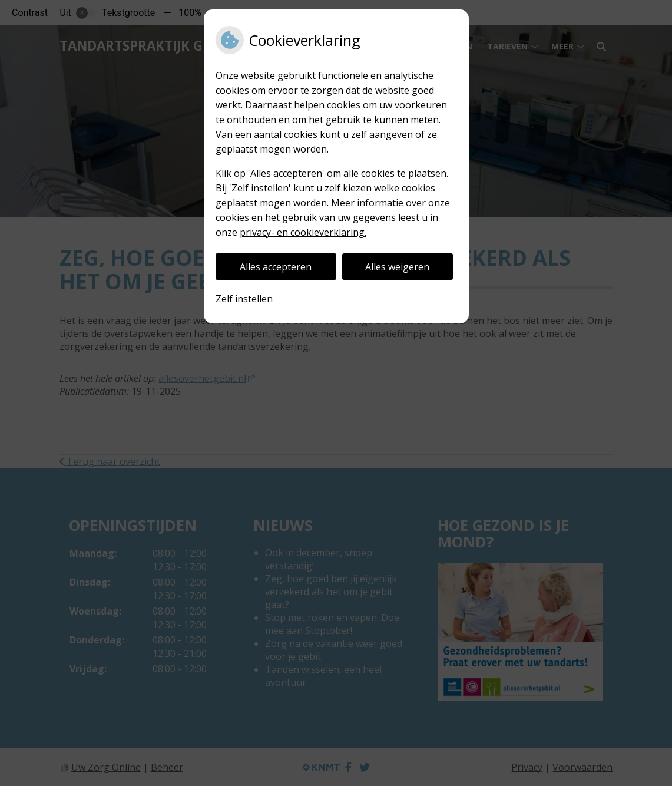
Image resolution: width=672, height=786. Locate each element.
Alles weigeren (397, 267)
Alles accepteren (276, 267)
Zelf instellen (244, 299)
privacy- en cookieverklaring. (303, 232)
